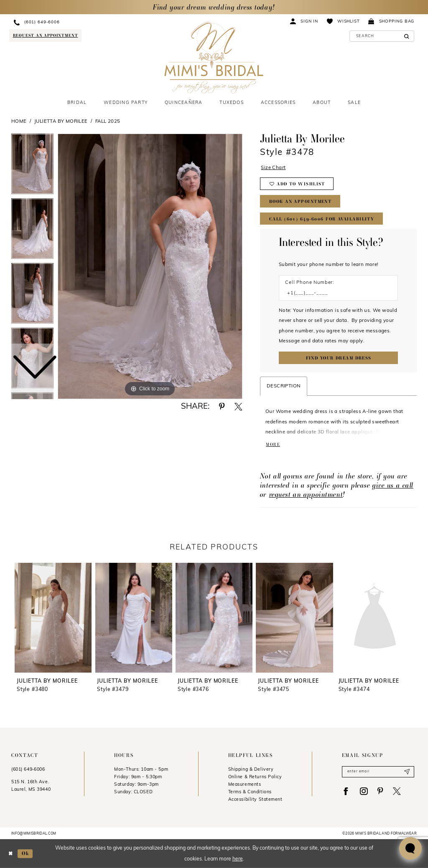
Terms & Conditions (250, 792)
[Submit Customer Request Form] (338, 358)
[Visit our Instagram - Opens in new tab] (363, 791)
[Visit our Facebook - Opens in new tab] (346, 791)
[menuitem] (73, 22)
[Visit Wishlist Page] (343, 21)
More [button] (273, 444)
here (238, 859)
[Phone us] (73, 22)
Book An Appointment (300, 201)
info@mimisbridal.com (34, 834)
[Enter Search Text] (382, 36)
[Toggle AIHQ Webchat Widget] (410, 848)
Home (19, 121)
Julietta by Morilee (61, 121)
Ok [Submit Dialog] (25, 853)
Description (284, 386)
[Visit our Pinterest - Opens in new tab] (380, 791)
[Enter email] (378, 772)
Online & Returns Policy (255, 777)
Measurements (245, 785)
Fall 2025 (108, 121)
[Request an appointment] (45, 35)
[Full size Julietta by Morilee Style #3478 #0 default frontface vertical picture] (150, 266)
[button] (304, 21)
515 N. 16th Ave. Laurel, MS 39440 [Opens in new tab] (31, 786)
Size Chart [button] (273, 168)
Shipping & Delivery (251, 770)
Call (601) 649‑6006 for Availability (322, 219)
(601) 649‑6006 (28, 770)
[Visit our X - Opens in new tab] (397, 791)
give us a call (393, 485)
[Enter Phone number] (335, 293)
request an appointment (306, 494)
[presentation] (53, 618)
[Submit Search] (406, 36)
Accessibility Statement (255, 800)
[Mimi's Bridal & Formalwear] (214, 58)
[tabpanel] (150, 266)
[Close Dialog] (10, 854)
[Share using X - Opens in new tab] (238, 407)
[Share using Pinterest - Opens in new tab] (222, 407)
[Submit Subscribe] (407, 772)
